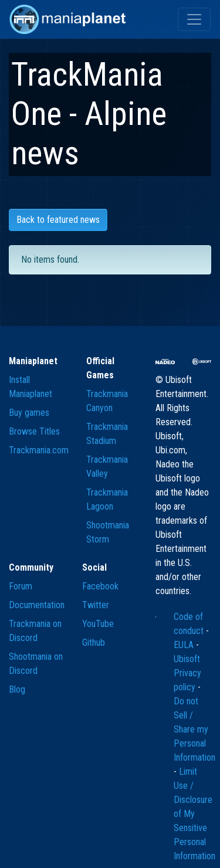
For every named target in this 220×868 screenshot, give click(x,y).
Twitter (96, 605)
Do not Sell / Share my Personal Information (194, 729)
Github (94, 642)
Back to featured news (58, 220)
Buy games (29, 413)
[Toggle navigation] (194, 19)
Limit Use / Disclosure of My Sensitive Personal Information (194, 814)
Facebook (100, 586)
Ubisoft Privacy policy (187, 673)
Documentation (37, 605)
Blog (17, 689)
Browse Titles (34, 431)
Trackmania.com (39, 450)
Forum (21, 586)
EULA (185, 645)
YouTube (98, 624)
